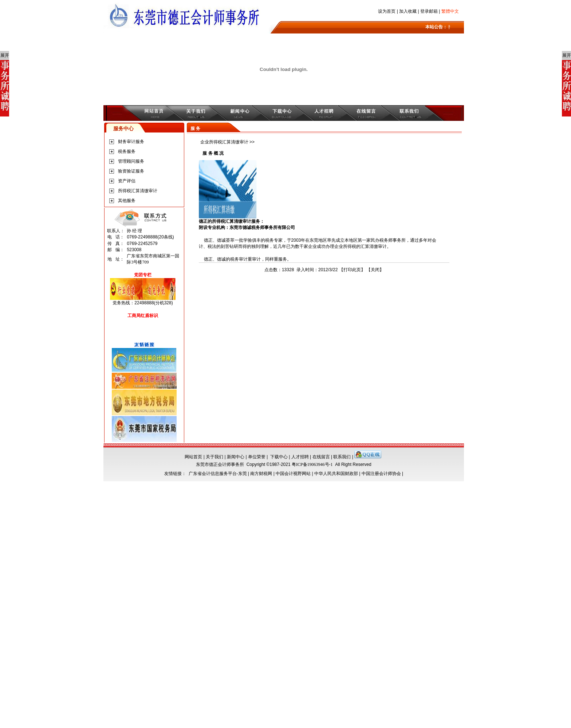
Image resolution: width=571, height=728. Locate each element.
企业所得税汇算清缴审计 (224, 142)
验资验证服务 (131, 171)
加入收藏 (408, 11)
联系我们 (342, 457)
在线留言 (321, 457)
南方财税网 (261, 474)
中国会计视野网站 (293, 474)
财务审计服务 (131, 142)
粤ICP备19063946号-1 (312, 464)
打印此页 (352, 270)
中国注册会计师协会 (381, 474)
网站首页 (193, 457)
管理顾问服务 (131, 161)
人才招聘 (300, 457)
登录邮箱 (429, 11)
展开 (5, 55)
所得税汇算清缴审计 (138, 191)
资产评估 (127, 181)
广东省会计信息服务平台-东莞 (218, 474)
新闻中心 (236, 457)
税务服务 (127, 151)
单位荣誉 (257, 457)
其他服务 (127, 201)
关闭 (375, 270)
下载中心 (279, 457)
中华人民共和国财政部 (336, 474)
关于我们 (214, 457)
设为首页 (387, 11)
